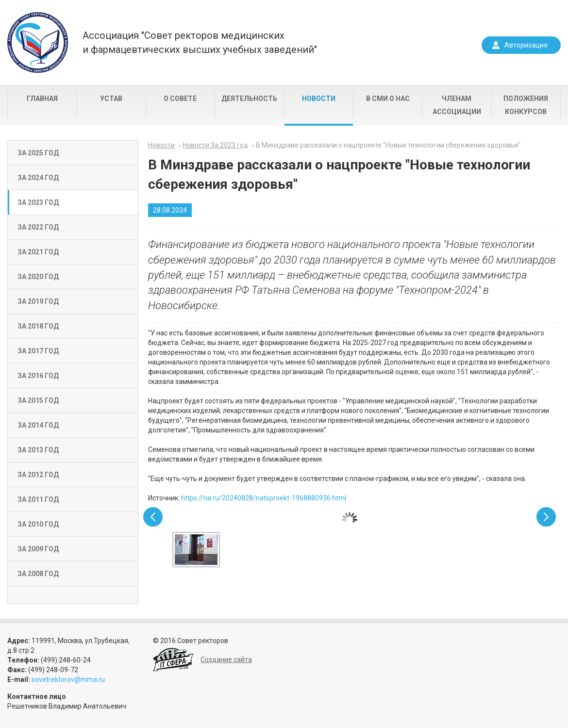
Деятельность (249, 99)
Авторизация (526, 45)
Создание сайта (226, 660)
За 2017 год (38, 351)
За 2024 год (38, 178)
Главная (42, 99)
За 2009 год (38, 549)
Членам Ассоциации (457, 105)
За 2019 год (38, 301)
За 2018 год (38, 326)
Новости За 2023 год (215, 145)
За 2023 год (38, 202)
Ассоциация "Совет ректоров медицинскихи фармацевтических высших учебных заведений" (200, 42)
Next (546, 517)
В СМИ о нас (388, 99)
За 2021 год (38, 252)
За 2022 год (38, 227)
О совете (180, 99)
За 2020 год (38, 277)
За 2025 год (38, 153)
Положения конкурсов (526, 105)
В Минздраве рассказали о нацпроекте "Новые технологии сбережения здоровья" (388, 145)
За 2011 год (38, 499)
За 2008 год (38, 574)
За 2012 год (38, 475)
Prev (153, 517)
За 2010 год (38, 524)
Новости (319, 99)
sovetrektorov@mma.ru (68, 679)
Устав (111, 99)
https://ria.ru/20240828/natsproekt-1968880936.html (264, 498)
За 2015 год (38, 400)
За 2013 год (38, 450)
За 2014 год (38, 425)
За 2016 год (38, 376)
